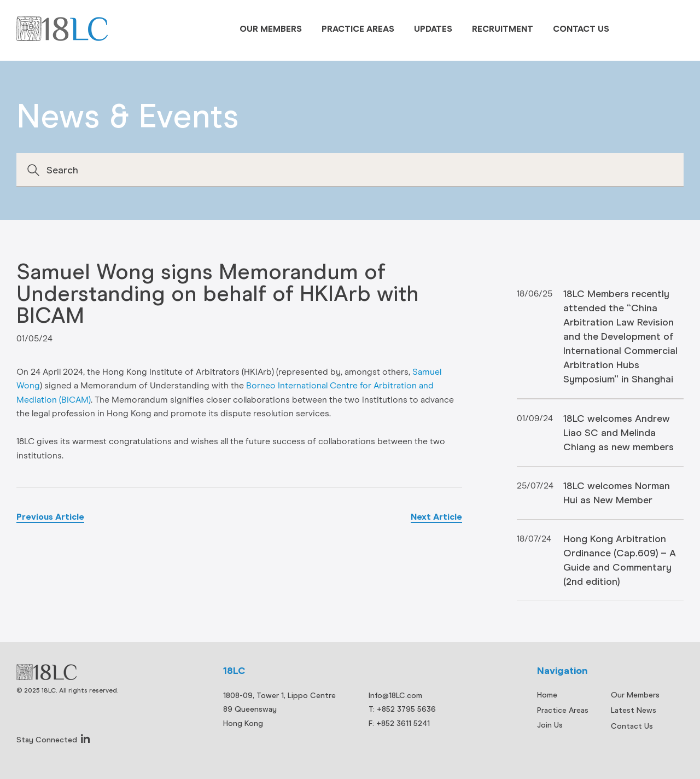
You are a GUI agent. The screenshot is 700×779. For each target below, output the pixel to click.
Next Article (436, 517)
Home (547, 695)
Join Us (550, 725)
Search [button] (33, 170)
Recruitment (503, 29)
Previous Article (50, 517)
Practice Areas (358, 29)
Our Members (271, 29)
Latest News (634, 710)
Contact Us (581, 29)
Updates (433, 29)
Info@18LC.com (395, 695)
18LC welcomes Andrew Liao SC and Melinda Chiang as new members (619, 432)
